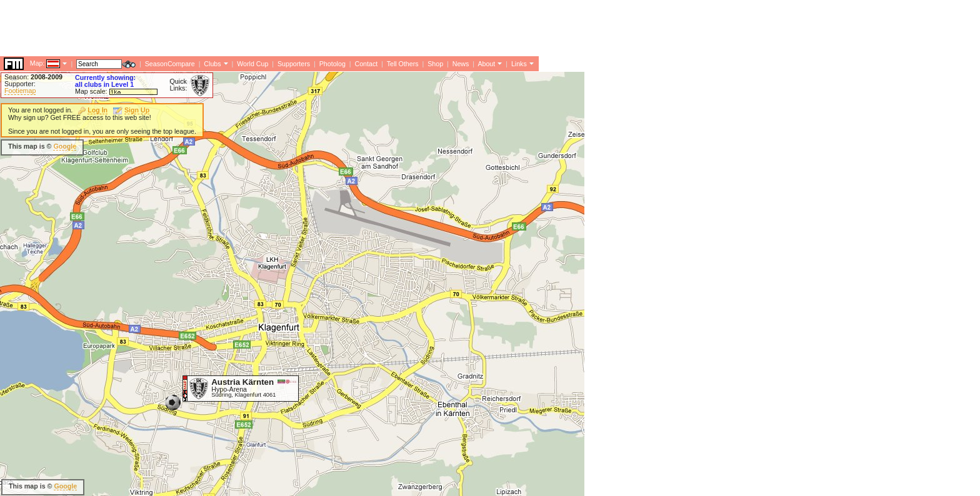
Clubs (212, 64)
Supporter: (20, 84)
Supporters (294, 64)
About (486, 64)
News (461, 64)
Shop (435, 64)
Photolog (332, 64)
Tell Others (403, 64)
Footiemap (20, 91)
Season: (33, 77)
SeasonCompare (170, 64)
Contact (366, 64)
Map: (37, 63)
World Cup (252, 64)
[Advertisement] (227, 28)
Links (519, 64)
